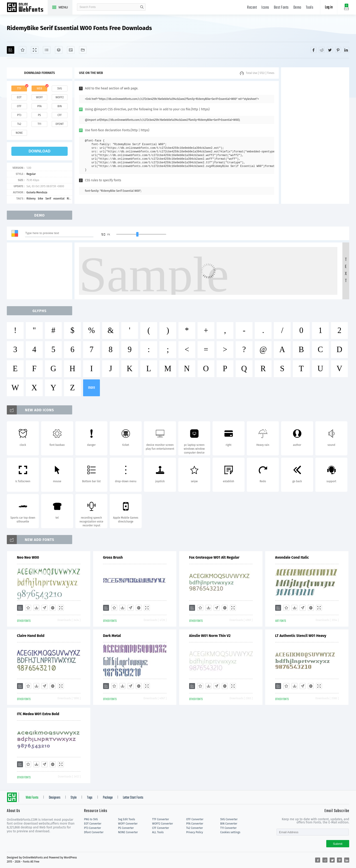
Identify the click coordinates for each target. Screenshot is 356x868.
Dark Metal (112, 636)
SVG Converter (229, 819)
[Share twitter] (330, 50)
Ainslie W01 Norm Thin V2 (210, 636)
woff (39, 97)
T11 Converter (228, 828)
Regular (31, 174)
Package (108, 798)
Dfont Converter (94, 832)
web (40, 88)
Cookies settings (230, 832)
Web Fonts (32, 798)
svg (59, 88)
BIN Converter (229, 824)
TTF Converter (161, 819)
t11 (39, 124)
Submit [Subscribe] (338, 844)
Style (74, 798)
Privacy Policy (195, 832)
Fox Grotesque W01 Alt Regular (214, 557)
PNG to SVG (91, 819)
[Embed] (53, 608)
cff (60, 115)
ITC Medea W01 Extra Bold (38, 714)
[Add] (11, 50)
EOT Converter (93, 824)
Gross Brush (113, 557)
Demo (297, 8)
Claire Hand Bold (31, 636)
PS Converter (126, 828)
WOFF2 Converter (163, 824)
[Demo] (35, 50)
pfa (39, 106)
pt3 (19, 115)
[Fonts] (83, 50)
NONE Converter (128, 832)
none (19, 133)
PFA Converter (195, 824)
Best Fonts (281, 8)
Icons (265, 8)
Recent (252, 8)
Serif (48, 199)
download (40, 151)
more (91, 388)
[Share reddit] (322, 50)
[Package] (59, 50)
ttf (19, 88)
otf (19, 106)
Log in (329, 7)
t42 (19, 124)
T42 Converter (195, 828)
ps (39, 115)
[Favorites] (23, 50)
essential (59, 199)
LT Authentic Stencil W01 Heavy (301, 636)
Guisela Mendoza (37, 192)
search (142, 7)
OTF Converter (195, 819)
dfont (59, 124)
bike (41, 199)
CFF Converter (161, 828)
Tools (310, 8)
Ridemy (31, 199)
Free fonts (27, 8)
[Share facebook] (314, 50)
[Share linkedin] (346, 50)
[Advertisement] (315, 136)
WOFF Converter (128, 824)
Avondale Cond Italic (292, 557)
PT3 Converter (93, 828)
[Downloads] (36, 608)
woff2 (60, 97)
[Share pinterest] (338, 50)
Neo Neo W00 (28, 557)
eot (19, 97)
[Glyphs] (47, 50)
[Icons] (71, 50)
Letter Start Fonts (133, 798)
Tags (90, 798)
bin (60, 106)
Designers (55, 798)
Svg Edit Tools (127, 819)
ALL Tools (158, 832)
